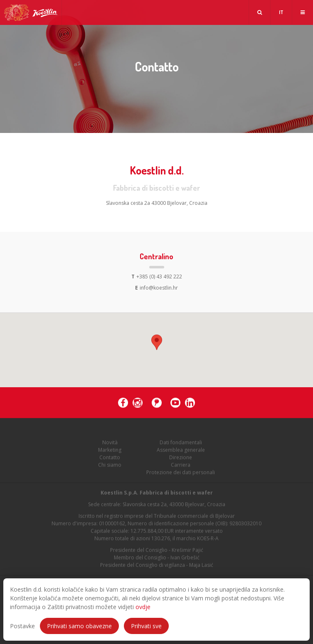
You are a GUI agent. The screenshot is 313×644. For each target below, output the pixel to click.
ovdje (143, 607)
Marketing (110, 451)
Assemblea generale (181, 451)
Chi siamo (110, 466)
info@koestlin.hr (156, 288)
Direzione (181, 458)
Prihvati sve (146, 626)
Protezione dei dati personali (181, 473)
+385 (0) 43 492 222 (157, 277)
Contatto (110, 458)
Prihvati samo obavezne (79, 626)
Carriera (181, 466)
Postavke (22, 626)
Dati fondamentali (181, 444)
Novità (110, 444)
